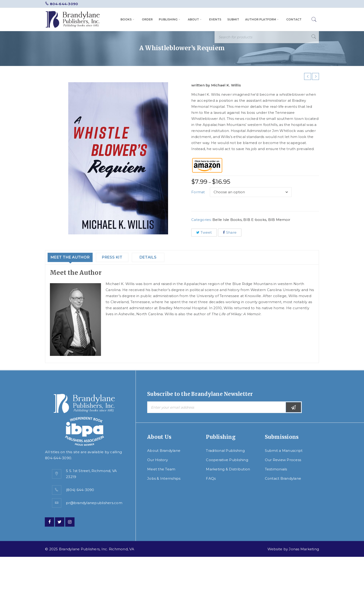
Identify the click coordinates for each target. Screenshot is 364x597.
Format (198, 192)
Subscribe (293, 407)
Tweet (204, 232)
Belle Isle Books (227, 220)
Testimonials (276, 469)
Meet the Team (161, 469)
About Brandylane (164, 451)
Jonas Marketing (304, 549)
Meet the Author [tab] (74, 257)
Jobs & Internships (164, 478)
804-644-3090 (64, 4)
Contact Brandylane (283, 478)
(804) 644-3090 (80, 490)
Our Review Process (283, 460)
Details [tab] (159, 257)
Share (230, 232)
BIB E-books (255, 220)
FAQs (211, 478)
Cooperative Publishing (227, 460)
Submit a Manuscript (284, 451)
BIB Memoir (279, 220)
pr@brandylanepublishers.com (94, 503)
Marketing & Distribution (228, 469)
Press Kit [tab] (122, 257)
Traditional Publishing (225, 451)
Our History (158, 460)
